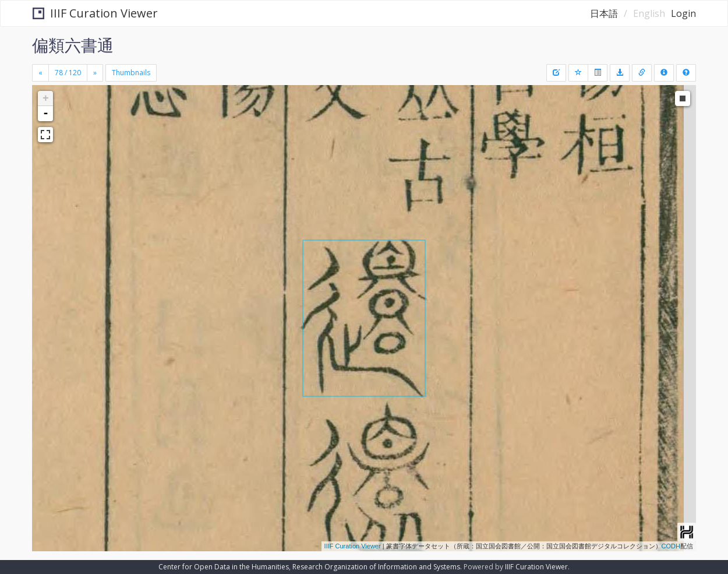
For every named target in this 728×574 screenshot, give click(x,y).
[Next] (95, 73)
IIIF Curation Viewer (95, 13)
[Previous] (40, 73)
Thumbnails (131, 73)
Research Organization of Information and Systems (376, 567)
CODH (671, 546)
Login (683, 13)
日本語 (604, 13)
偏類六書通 (73, 45)
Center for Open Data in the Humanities (224, 567)
